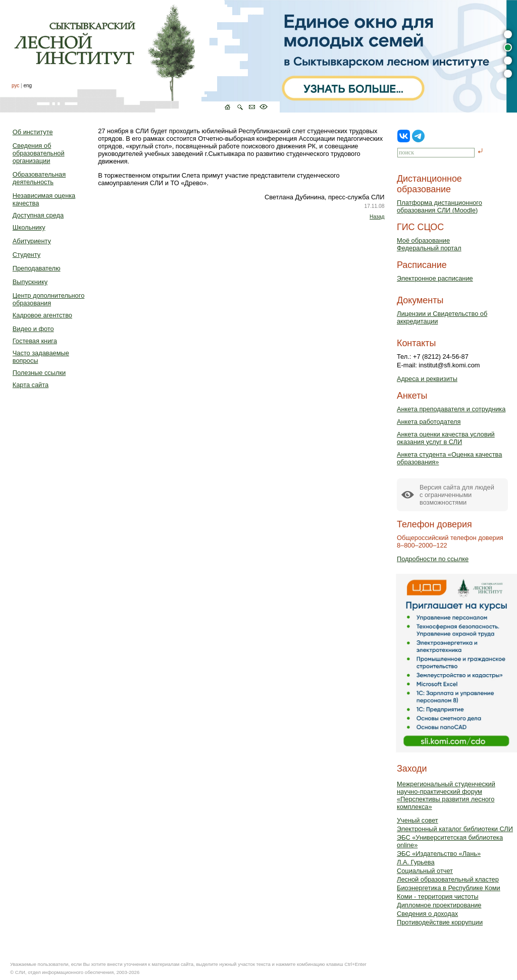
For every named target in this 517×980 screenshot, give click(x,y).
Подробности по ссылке (433, 559)
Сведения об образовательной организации (39, 153)
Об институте (33, 132)
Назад (377, 217)
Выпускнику (30, 282)
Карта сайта (31, 385)
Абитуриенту (32, 241)
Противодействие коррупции (440, 922)
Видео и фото (33, 329)
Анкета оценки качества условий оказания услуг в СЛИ (446, 438)
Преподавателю (37, 268)
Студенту (27, 255)
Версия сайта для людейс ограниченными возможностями (457, 495)
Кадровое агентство (42, 315)
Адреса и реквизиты (427, 379)
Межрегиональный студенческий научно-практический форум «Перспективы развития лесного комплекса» (446, 795)
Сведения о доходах (427, 914)
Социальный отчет (425, 871)
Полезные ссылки (39, 373)
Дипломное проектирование (439, 905)
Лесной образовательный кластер (448, 879)
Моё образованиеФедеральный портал (429, 244)
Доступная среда (38, 215)
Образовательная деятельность (39, 178)
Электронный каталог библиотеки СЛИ (455, 829)
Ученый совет (418, 820)
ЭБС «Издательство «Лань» (439, 854)
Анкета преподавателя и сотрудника (451, 409)
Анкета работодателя (429, 422)
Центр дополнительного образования (48, 299)
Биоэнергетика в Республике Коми (449, 888)
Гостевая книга (35, 341)
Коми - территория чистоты (438, 896)
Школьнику (29, 227)
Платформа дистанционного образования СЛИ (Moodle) (440, 206)
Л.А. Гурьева (416, 862)
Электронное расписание (435, 278)
